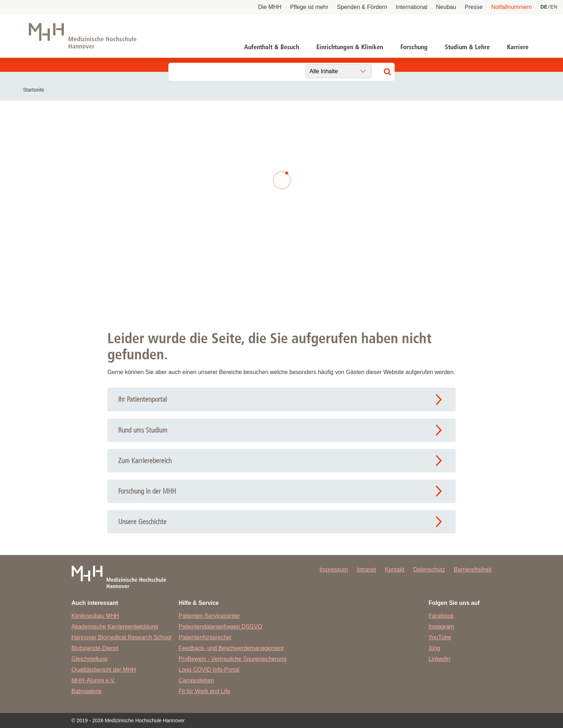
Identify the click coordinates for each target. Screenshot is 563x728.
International (411, 7)
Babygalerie (87, 691)
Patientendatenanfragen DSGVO (220, 627)
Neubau (446, 7)
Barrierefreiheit (473, 570)
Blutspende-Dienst (95, 648)
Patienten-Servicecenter (209, 616)
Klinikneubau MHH (95, 616)
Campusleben (196, 680)
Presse (474, 7)
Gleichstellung (90, 659)
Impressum (334, 570)
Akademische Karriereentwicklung (115, 627)
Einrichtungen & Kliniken (350, 47)
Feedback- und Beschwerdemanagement (231, 648)
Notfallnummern (511, 7)
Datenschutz (429, 570)
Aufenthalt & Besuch (272, 47)
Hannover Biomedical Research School (121, 637)
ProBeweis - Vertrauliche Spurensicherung (232, 659)
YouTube (440, 637)
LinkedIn (440, 659)
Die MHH (270, 7)
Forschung (414, 47)
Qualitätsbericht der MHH (104, 670)
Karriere (518, 47)
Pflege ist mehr (309, 7)
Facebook (441, 616)
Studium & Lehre (467, 47)
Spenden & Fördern (362, 7)
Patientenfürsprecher (205, 637)
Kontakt (395, 570)
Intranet (366, 570)
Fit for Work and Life (204, 691)
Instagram (441, 627)
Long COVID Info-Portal (209, 670)
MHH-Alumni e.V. (93, 680)
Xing (434, 648)
